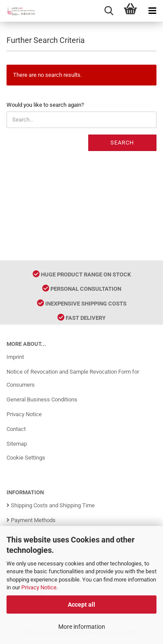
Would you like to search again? (45, 105)
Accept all (81, 605)
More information (82, 627)
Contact (16, 429)
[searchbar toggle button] (109, 11)
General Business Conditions (42, 399)
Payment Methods (31, 520)
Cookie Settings (26, 458)
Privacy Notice (39, 587)
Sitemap (17, 444)
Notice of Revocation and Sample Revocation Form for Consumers (73, 378)
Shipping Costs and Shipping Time (51, 505)
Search (122, 143)
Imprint (15, 357)
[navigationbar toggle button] (152, 11)
